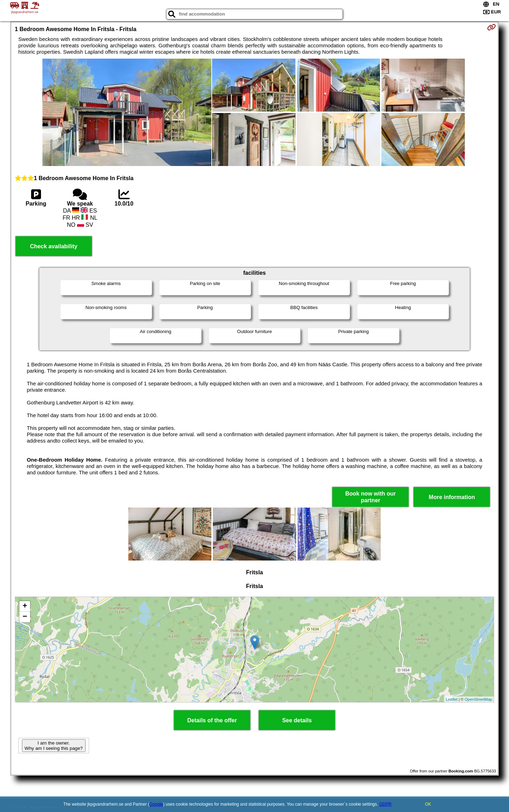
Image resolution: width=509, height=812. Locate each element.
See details (297, 720)
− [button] (25, 617)
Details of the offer (212, 720)
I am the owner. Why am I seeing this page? (54, 746)
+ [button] (25, 606)
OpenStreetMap (479, 699)
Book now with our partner (371, 497)
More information (452, 497)
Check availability (54, 246)
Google (156, 804)
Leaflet (452, 699)
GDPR (385, 804)
